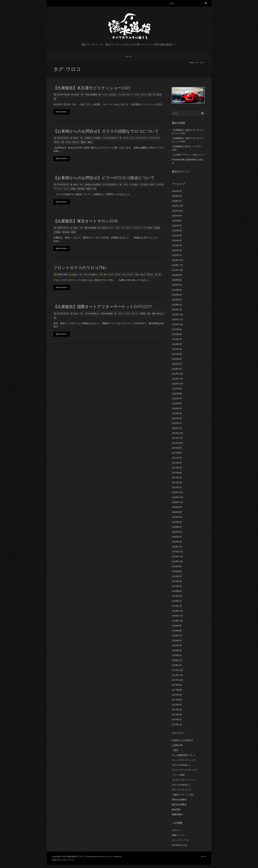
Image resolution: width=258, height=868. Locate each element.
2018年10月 (177, 621)
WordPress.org (179, 845)
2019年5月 (177, 586)
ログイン (176, 830)
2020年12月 (177, 492)
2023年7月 (177, 339)
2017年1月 (177, 724)
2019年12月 (177, 552)
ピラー (67, 189)
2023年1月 (177, 369)
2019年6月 (177, 581)
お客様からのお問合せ (93, 138)
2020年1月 (177, 547)
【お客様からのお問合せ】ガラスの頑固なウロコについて (106, 131)
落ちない (76, 142)
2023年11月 (177, 319)
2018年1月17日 (63, 228)
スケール (135, 313)
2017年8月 (177, 690)
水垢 (150, 95)
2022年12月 (177, 374)
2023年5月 (177, 349)
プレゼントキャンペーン (184, 780)
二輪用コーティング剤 (182, 795)
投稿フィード (178, 835)
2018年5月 (177, 645)
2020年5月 (177, 527)
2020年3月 (177, 537)
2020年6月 (177, 522)
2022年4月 (177, 413)
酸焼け (84, 142)
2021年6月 (177, 463)
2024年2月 (177, 305)
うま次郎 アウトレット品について (188, 155)
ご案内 (175, 750)
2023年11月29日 (63, 95)
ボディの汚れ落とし (181, 785)
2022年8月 (177, 393)
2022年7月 (177, 398)
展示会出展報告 (91, 95)
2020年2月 (177, 542)
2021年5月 (177, 468)
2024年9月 (177, 275)
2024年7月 (177, 285)
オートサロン (127, 228)
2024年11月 (177, 265)
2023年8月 (177, 334)
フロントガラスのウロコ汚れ (80, 268)
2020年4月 (177, 532)
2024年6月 (177, 290)
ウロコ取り (134, 184)
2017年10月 (177, 680)
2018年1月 (177, 665)
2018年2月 (177, 660)
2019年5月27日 (63, 184)
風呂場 (159, 95)
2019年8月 (177, 571)
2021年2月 (177, 482)
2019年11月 (177, 556)
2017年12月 (177, 670)
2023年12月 (177, 314)
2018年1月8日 (62, 274)
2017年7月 (177, 695)
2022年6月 (177, 403)
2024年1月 (177, 310)
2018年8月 (177, 631)
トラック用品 (178, 775)
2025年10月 (177, 211)
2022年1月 (177, 428)
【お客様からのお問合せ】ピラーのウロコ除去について (104, 178)
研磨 (154, 313)
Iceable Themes (68, 860)
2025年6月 (177, 231)
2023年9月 (177, 329)
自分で (68, 142)
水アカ (144, 95)
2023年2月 (177, 364)
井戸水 (57, 142)
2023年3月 (177, 359)
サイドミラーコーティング (185, 770)
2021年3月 (177, 477)
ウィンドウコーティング (184, 760)
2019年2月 (177, 601)
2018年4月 (177, 650)
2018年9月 (177, 626)
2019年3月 (177, 596)
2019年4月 (177, 591)
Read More (62, 112)
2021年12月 (177, 433)
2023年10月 (177, 324)
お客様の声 (177, 745)
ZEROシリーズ (107, 228)
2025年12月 (177, 206)
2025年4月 (177, 240)
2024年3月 (177, 300)
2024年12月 (177, 260)
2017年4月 (177, 710)
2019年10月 (177, 561)
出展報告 (57, 232)
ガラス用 (160, 184)
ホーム (129, 57)
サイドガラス (142, 138)
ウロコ (137, 95)
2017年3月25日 (63, 313)
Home (192, 63)
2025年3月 (177, 245)
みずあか (113, 95)
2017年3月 (177, 715)
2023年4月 (177, 354)
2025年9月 (177, 216)
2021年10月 (177, 443)
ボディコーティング (181, 790)
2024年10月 (177, 270)
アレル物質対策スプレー (184, 755)
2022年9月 (177, 389)
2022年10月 (177, 384)
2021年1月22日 (63, 138)
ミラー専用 (147, 228)
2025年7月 (177, 226)
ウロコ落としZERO (147, 184)
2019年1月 (177, 606)
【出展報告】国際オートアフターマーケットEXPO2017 (103, 307)
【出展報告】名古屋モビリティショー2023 (92, 88)
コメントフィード (180, 840)
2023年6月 (177, 344)
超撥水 (73, 232)
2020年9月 (177, 507)
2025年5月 (177, 235)
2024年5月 (177, 295)
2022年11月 (177, 379)
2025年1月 (177, 255)
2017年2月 (177, 719)
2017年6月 (177, 700)
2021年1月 (177, 487)
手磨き (73, 189)
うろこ (105, 95)
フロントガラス (154, 138)
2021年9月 (177, 448)
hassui (77, 95)
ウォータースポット (125, 95)
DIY (105, 274)
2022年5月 (177, 408)
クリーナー (58, 189)
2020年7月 (177, 517)
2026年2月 (177, 196)
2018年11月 (177, 616)
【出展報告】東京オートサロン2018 (85, 221)
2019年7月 (177, 576)
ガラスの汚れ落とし (110, 138)
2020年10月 (177, 502)
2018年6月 (177, 640)
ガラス (132, 138)
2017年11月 (177, 675)
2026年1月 (177, 201)
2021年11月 (177, 438)
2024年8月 (177, 280)
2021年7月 (177, 458)
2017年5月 (177, 705)
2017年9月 (177, 685)
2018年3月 (177, 655)
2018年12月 (177, 611)
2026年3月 (177, 191)
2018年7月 (177, 636)
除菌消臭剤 (177, 814)
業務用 (89, 189)
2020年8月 (177, 512)
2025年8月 (177, 221)
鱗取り (90, 142)
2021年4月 (177, 473)
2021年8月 (177, 453)
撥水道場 (81, 189)
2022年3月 (177, 418)
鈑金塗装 (176, 809)
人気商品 (157, 228)
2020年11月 (177, 497)
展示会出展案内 (179, 804)
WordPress (108, 856)
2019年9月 (177, 566)
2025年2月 (177, 250)
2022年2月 (177, 423)
